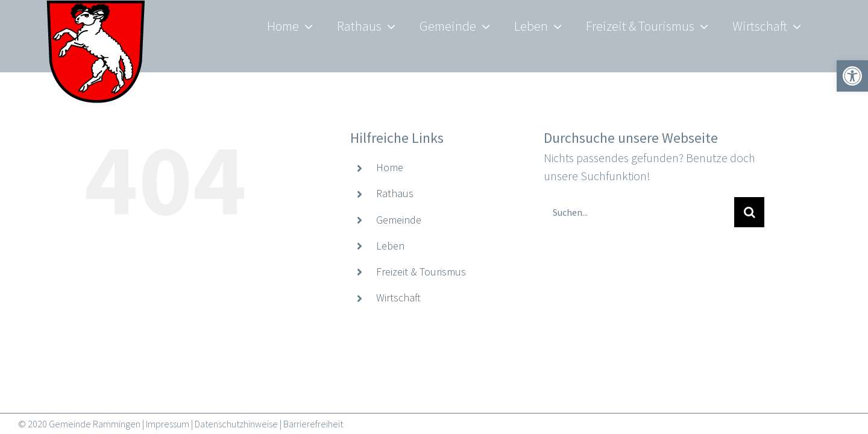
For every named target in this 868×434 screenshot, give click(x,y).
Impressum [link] (168, 424)
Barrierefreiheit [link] (313, 424)
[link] (96, 60)
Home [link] (390, 167)
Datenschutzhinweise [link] (236, 424)
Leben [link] (390, 246)
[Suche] (749, 212)
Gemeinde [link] (399, 220)
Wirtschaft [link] (398, 297)
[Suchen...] (639, 212)
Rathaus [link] (395, 193)
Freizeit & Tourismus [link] (421, 272)
